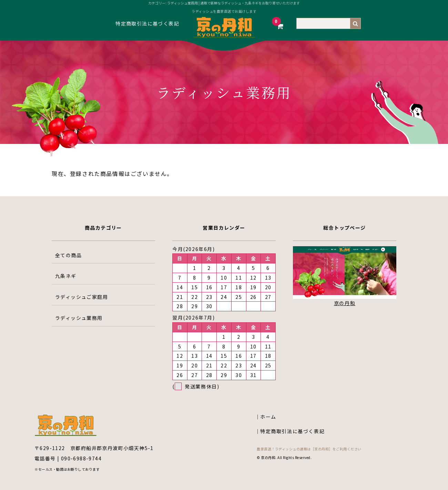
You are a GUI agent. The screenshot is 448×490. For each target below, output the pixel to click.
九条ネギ (66, 276)
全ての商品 (68, 255)
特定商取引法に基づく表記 (147, 23)
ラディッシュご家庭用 (82, 297)
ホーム (268, 417)
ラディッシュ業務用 (79, 318)
